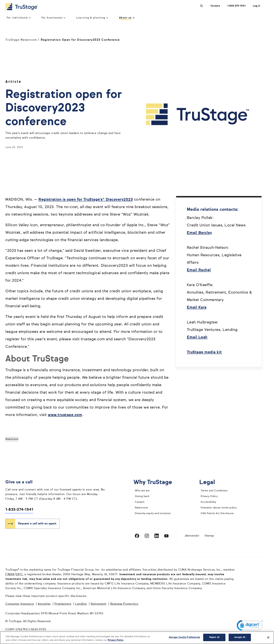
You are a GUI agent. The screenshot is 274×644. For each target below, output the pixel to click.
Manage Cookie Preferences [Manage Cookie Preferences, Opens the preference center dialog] (184, 637)
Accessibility (208, 502)
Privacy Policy (209, 497)
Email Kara (197, 308)
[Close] (268, 637)
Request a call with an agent (37, 524)
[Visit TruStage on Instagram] (147, 536)
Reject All (214, 637)
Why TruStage (156, 483)
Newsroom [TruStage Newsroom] (141, 508)
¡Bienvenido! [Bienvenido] (192, 536)
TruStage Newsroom (21, 40)
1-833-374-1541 (19, 510)
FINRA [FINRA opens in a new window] (10, 575)
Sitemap (209, 536)
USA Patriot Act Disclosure (217, 514)
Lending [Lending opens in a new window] (81, 604)
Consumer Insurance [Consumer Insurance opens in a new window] (20, 604)
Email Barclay (199, 233)
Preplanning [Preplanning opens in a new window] (63, 604)
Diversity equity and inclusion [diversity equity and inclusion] (153, 514)
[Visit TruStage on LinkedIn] (157, 536)
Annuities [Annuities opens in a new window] (44, 604)
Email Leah (197, 338)
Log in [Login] (256, 6)
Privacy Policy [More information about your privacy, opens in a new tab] (116, 640)
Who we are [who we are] (142, 491)
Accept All (240, 637)
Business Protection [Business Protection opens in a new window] (124, 604)
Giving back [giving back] (142, 497)
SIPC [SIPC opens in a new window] (19, 575)
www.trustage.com (65, 415)
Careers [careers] (140, 502)
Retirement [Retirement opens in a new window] (99, 604)
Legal (210, 483)
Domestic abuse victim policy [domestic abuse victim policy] (219, 508)
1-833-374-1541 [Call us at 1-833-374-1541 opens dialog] (236, 6)
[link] (250, 626)
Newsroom (12, 439)
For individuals (18, 18)
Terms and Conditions (214, 491)
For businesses (53, 18)
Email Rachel (199, 270)
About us (127, 18)
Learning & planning (92, 18)
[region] (137, 638)
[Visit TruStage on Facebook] (137, 536)
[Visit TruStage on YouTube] (166, 536)
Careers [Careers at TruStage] (215, 6)
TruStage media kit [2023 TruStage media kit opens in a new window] (204, 352)
